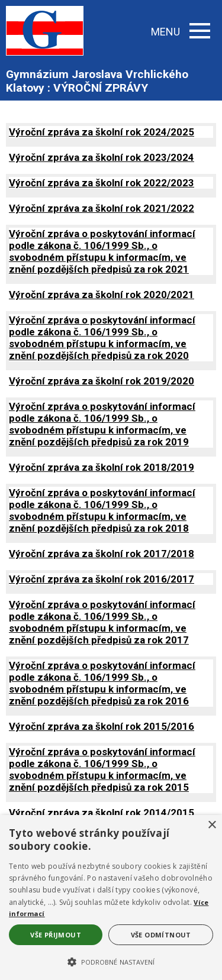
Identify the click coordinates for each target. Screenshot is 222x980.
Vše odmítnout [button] (161, 935)
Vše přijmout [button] (56, 935)
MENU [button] (181, 32)
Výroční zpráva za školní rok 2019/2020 (102, 381)
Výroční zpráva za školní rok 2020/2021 (102, 295)
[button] (111, 961)
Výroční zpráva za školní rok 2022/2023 (102, 183)
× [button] (212, 825)
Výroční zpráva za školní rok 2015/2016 (102, 726)
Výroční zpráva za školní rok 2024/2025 (102, 132)
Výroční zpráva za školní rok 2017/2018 (102, 554)
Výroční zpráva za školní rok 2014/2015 (102, 813)
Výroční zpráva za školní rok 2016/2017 (102, 579)
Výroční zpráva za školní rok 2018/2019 (102, 467)
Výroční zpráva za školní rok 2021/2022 (102, 208)
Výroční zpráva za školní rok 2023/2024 (102, 157)
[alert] (111, 897)
